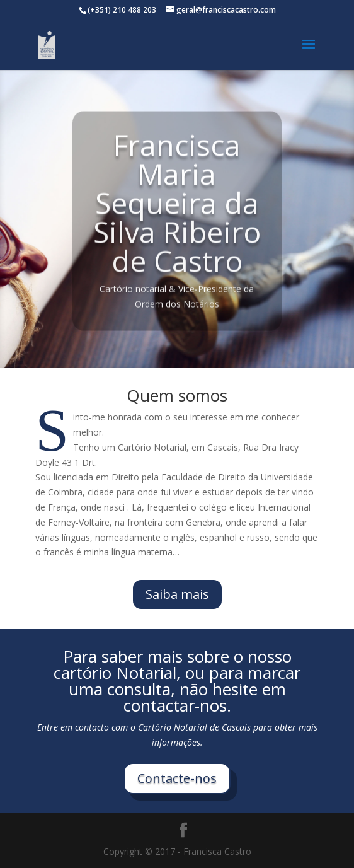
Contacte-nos (177, 778)
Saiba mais (177, 594)
